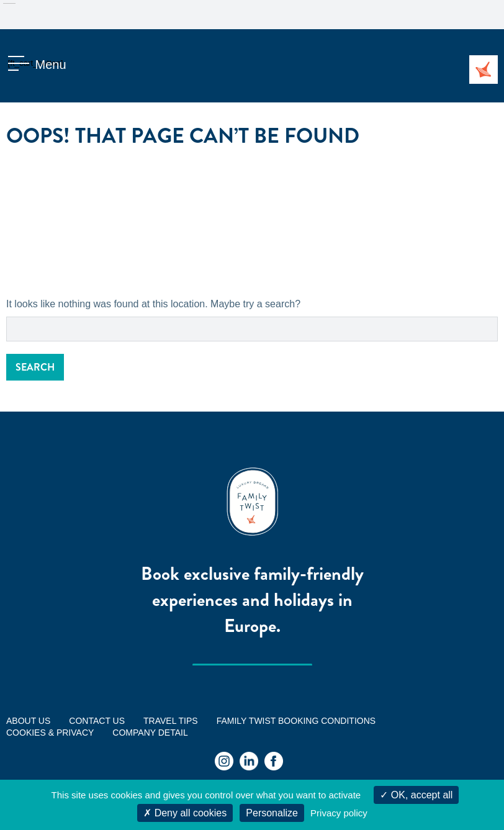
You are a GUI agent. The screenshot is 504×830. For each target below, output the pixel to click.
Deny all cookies (185, 813)
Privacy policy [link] (339, 813)
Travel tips (171, 721)
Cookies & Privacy (50, 733)
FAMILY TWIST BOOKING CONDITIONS (296, 721)
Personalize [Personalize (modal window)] (272, 813)
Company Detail (150, 733)
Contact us (97, 721)
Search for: (7, 317)
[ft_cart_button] (22, 65)
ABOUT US (28, 721)
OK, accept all (416, 795)
